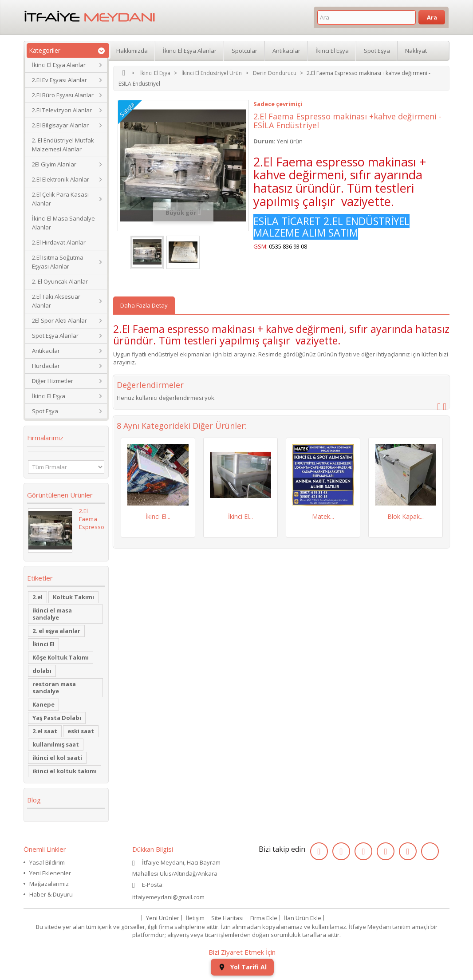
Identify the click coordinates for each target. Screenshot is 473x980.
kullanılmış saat (56, 744)
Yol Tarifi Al (242, 967)
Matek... (323, 516)
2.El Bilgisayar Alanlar (60, 125)
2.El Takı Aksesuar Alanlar (56, 301)
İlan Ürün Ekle (303, 918)
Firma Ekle (264, 918)
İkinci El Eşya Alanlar (59, 65)
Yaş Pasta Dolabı (57, 718)
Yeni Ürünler (163, 918)
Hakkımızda (132, 51)
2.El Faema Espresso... (94, 519)
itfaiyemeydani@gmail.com (168, 897)
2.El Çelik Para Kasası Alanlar (60, 199)
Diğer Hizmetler (53, 381)
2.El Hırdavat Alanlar (59, 242)
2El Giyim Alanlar (54, 164)
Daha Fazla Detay (144, 305)
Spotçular (244, 51)
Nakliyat (416, 51)
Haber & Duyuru (51, 894)
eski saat (81, 731)
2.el (37, 597)
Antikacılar (46, 351)
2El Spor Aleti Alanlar (59, 320)
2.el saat (45, 731)
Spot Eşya (45, 411)
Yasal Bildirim (47, 862)
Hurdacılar (46, 366)
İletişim (195, 918)
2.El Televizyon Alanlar (62, 110)
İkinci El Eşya (49, 396)
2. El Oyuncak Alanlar (60, 281)
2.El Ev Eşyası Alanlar (59, 80)
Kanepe (43, 704)
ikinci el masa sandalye (52, 614)
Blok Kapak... (406, 516)
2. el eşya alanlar (56, 631)
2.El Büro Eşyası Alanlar (63, 95)
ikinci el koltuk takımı (65, 771)
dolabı (42, 671)
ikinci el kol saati (57, 758)
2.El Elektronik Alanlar (61, 179)
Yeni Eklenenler (50, 873)
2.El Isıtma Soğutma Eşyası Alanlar (58, 262)
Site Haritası (227, 918)
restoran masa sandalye (54, 688)
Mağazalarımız (49, 884)
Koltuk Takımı (73, 597)
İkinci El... (158, 516)
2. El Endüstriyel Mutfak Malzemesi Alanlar (63, 145)
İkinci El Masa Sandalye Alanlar (63, 223)
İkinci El (43, 644)
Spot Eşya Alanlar (55, 336)
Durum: (264, 141)
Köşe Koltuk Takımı (61, 657)
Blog (34, 800)
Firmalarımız (45, 438)
